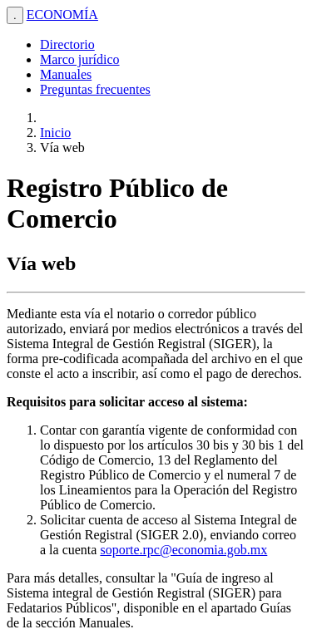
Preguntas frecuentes (95, 89)
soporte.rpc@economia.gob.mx (183, 550)
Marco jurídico (80, 59)
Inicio (55, 133)
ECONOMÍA (62, 15)
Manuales (66, 74)
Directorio (67, 44)
